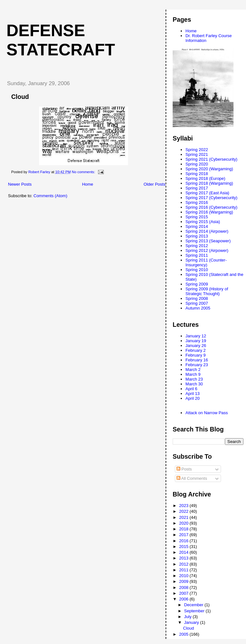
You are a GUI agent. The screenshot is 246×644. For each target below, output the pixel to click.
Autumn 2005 (198, 308)
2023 (184, 506)
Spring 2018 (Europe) (205, 178)
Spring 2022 (197, 150)
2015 (184, 547)
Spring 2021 (197, 154)
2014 (184, 552)
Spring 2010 (197, 270)
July (189, 617)
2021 (184, 517)
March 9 (193, 374)
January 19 (196, 341)
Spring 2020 (197, 164)
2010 (184, 576)
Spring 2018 (197, 174)
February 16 (197, 360)
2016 (184, 541)
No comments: (84, 172)
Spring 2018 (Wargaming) (209, 183)
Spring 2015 (197, 217)
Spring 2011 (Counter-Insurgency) (206, 262)
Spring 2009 (197, 284)
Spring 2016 (197, 202)
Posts (184, 469)
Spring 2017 (197, 188)
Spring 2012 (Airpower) (207, 250)
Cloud (20, 97)
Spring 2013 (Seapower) (208, 241)
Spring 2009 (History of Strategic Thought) (207, 291)
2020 (184, 523)
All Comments (192, 478)
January (192, 622)
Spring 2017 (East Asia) (207, 193)
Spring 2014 (197, 226)
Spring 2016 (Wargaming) (209, 212)
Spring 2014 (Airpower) (207, 231)
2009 (184, 581)
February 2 (196, 350)
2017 (184, 535)
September (195, 611)
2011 (184, 570)
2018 (184, 529)
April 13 (193, 394)
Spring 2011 (197, 255)
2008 (184, 588)
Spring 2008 (197, 298)
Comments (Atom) (50, 196)
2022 (184, 511)
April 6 (191, 389)
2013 (184, 558)
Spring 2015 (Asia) (203, 222)
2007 (184, 593)
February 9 (196, 355)
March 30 (194, 384)
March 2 (193, 370)
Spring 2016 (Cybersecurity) (211, 207)
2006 (184, 599)
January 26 (196, 346)
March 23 (194, 379)
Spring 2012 (197, 246)
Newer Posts (20, 184)
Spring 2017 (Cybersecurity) (211, 198)
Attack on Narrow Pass (207, 413)
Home (88, 184)
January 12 (196, 336)
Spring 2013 (197, 236)
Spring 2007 (197, 303)
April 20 (193, 398)
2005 (184, 634)
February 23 (197, 365)
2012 (184, 564)
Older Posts (154, 184)
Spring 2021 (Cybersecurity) (211, 159)
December (194, 605)
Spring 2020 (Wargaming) (209, 169)
